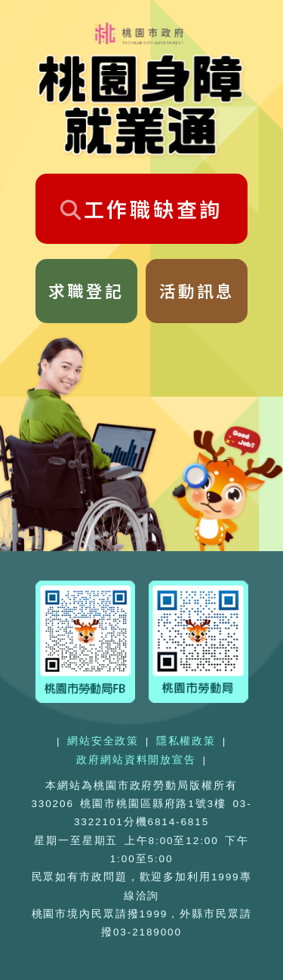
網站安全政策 (103, 741)
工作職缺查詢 (141, 209)
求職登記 (86, 290)
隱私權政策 (186, 741)
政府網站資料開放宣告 (136, 760)
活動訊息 (197, 290)
